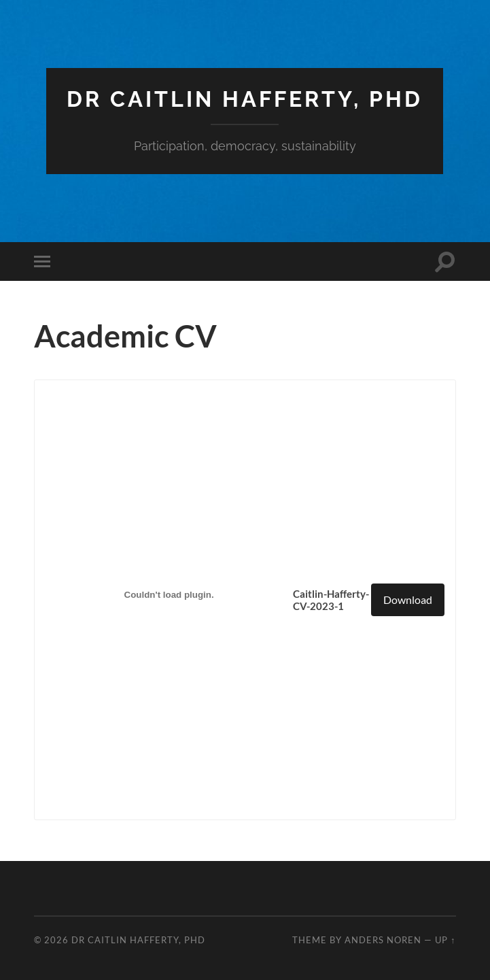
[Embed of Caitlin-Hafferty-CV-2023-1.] (169, 594)
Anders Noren (383, 940)
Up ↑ (445, 940)
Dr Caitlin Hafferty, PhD (245, 99)
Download (408, 599)
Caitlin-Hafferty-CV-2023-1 (331, 600)
